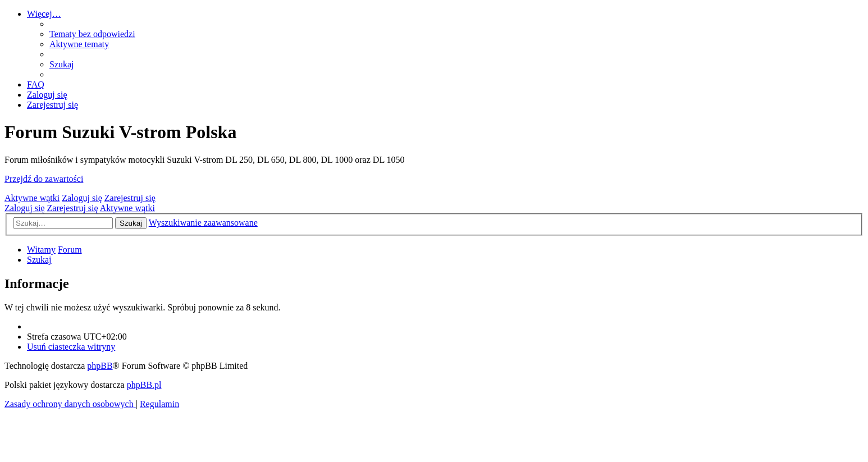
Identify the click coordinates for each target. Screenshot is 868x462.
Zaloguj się (82, 198)
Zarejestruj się (130, 198)
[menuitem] (92, 34)
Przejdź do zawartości (44, 179)
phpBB (100, 366)
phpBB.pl (144, 385)
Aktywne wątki (32, 198)
